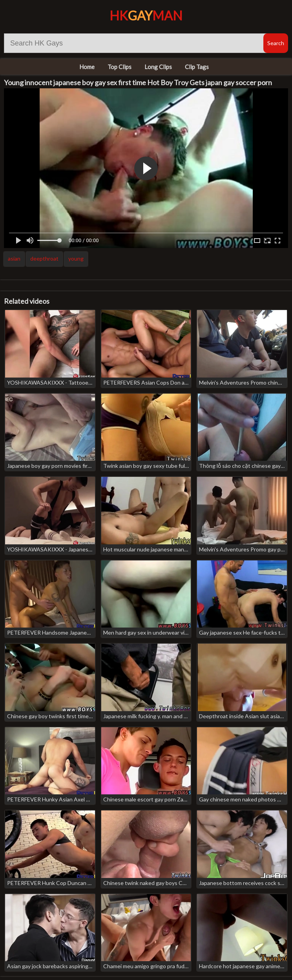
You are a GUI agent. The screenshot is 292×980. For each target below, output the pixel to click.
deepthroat (44, 258)
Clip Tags (197, 67)
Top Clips (120, 67)
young (76, 258)
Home (87, 67)
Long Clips (158, 67)
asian (14, 258)
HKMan (146, 16)
